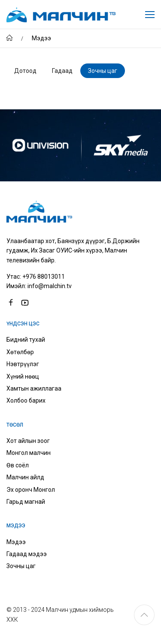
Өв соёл (18, 465)
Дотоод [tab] (25, 71)
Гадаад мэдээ (27, 554)
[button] (144, 615)
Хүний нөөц (23, 376)
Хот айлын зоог (28, 441)
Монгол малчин (29, 453)
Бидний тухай (26, 340)
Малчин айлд (25, 477)
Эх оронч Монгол (31, 490)
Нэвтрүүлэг (23, 364)
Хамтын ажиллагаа (34, 388)
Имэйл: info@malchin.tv (39, 286)
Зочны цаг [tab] (103, 71)
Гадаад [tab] (62, 71)
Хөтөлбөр (20, 352)
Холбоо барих (26, 400)
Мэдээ (16, 542)
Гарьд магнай (26, 502)
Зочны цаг (21, 566)
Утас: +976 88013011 (36, 277)
